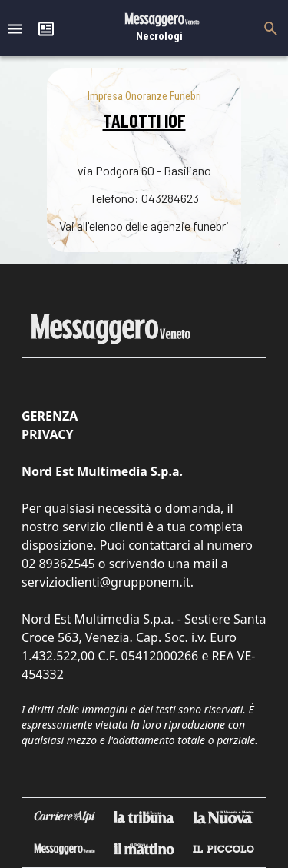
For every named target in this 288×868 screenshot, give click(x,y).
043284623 (170, 198)
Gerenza (50, 416)
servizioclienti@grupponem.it (106, 582)
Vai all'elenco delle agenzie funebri (144, 226)
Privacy (47, 434)
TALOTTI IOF (144, 120)
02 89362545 (58, 564)
